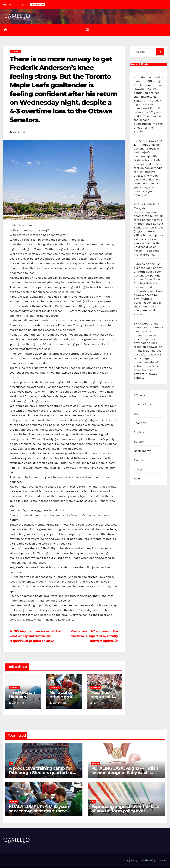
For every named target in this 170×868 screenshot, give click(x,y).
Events (139, 461)
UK (136, 414)
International (143, 405)
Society (139, 433)
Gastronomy (142, 451)
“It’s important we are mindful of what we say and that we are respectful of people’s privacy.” (35, 636)
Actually (139, 395)
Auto (137, 479)
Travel (138, 470)
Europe (139, 442)
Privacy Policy (130, 861)
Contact (163, 861)
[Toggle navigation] (88, 30)
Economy (15, 52)
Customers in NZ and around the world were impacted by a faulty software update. (95, 636)
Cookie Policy (148, 861)
